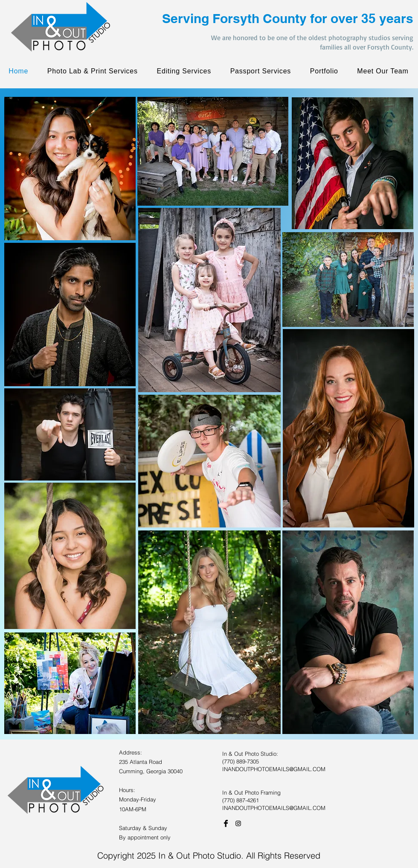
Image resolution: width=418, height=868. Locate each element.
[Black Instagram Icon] (238, 823)
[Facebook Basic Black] (226, 823)
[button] (324, 71)
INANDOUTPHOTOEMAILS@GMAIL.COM (274, 769)
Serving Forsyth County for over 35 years (288, 18)
